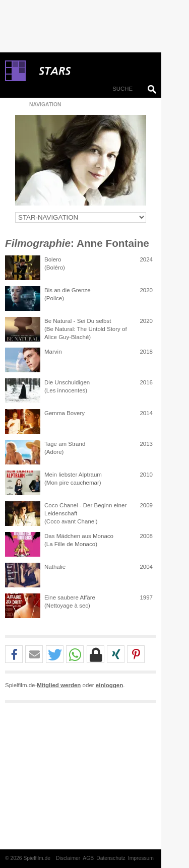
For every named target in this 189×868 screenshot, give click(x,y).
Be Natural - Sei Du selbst (78, 321)
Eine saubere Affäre (70, 597)
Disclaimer (68, 858)
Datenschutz (111, 858)
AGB (88, 858)
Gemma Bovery (65, 413)
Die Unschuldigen (67, 382)
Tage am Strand (65, 444)
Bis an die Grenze (68, 290)
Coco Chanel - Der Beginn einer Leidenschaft (85, 509)
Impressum (141, 858)
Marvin (53, 352)
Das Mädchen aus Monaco (79, 536)
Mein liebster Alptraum (73, 475)
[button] (14, 655)
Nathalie (55, 567)
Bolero (53, 259)
